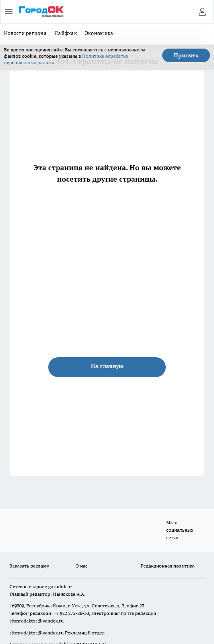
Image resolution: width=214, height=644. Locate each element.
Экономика (99, 33)
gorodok (57, 586)
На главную (107, 366)
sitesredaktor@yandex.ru (37, 621)
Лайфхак (66, 33)
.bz (69, 586)
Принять (186, 55)
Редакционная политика (168, 566)
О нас (81, 566)
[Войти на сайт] (202, 12)
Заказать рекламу (29, 566)
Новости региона (25, 33)
